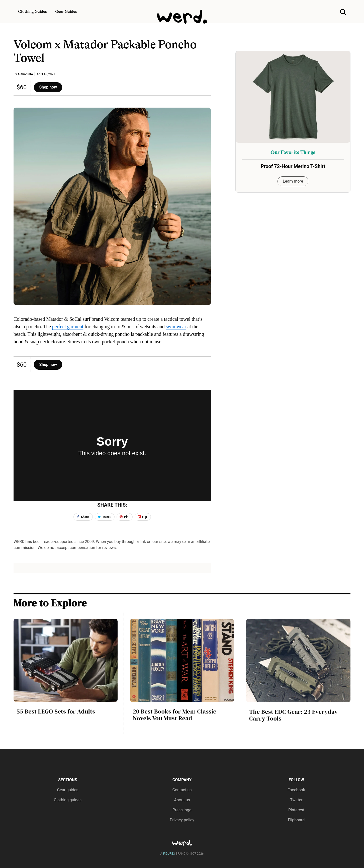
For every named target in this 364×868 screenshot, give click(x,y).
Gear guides (68, 790)
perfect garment (68, 327)
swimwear (176, 327)
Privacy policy (182, 820)
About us (182, 800)
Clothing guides (68, 800)
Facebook (296, 790)
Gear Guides (66, 12)
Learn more (293, 181)
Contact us (182, 790)
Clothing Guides (32, 12)
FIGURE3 (169, 854)
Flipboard (296, 820)
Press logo (182, 810)
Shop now (48, 87)
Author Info (25, 74)
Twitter (296, 800)
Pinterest (296, 810)
